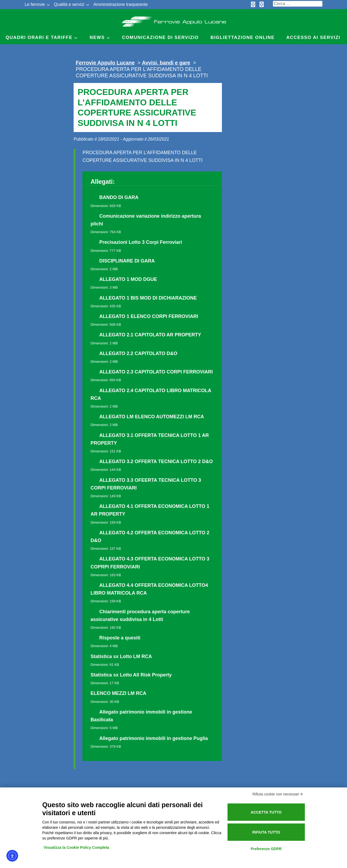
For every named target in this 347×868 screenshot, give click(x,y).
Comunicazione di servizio (161, 37)
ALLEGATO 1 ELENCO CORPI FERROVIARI (149, 316)
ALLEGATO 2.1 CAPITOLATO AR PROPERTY (150, 335)
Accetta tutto (266, 812)
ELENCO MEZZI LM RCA (118, 693)
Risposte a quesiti (120, 638)
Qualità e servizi (69, 4)
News (97, 37)
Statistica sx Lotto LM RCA (121, 656)
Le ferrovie (35, 4)
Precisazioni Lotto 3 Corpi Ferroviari (141, 242)
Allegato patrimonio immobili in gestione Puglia (153, 738)
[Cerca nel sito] (298, 4)
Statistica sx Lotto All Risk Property (131, 675)
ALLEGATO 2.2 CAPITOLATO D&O (138, 353)
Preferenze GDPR (266, 849)
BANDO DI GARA (119, 197)
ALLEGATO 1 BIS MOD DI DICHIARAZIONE (148, 298)
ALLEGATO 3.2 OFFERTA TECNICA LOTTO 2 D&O (156, 461)
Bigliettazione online (242, 37)
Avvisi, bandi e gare (166, 63)
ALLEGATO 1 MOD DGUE (128, 279)
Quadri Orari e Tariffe (39, 37)
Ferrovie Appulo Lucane (174, 20)
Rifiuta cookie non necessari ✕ (278, 794)
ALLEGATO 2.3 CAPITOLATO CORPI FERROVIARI (156, 372)
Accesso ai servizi (313, 37)
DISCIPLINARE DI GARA (127, 261)
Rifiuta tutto (266, 832)
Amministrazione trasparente (121, 4)
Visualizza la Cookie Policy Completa (77, 847)
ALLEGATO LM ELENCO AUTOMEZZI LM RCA (151, 417)
